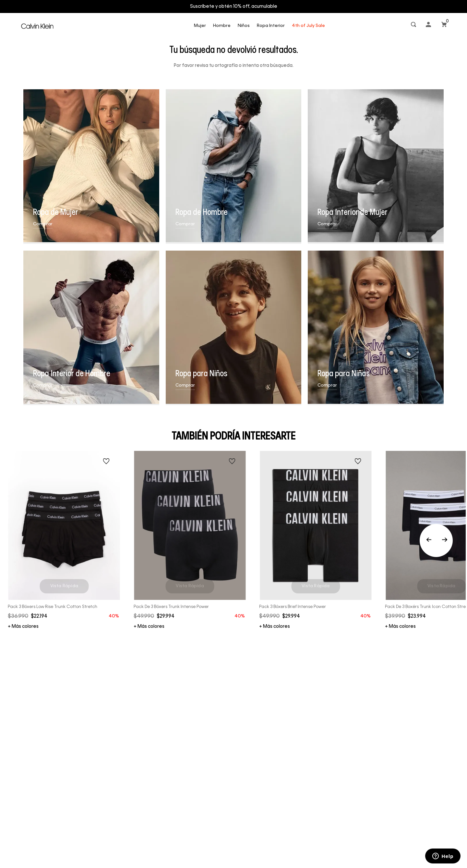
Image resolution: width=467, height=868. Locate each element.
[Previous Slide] (436, 540)
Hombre (222, 26)
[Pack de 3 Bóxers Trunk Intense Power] (190, 540)
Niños (244, 26)
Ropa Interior (271, 26)
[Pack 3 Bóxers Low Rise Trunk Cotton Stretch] (64, 540)
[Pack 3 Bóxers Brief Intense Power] (316, 540)
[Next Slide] (445, 540)
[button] (414, 26)
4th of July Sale (308, 26)
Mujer (200, 26)
